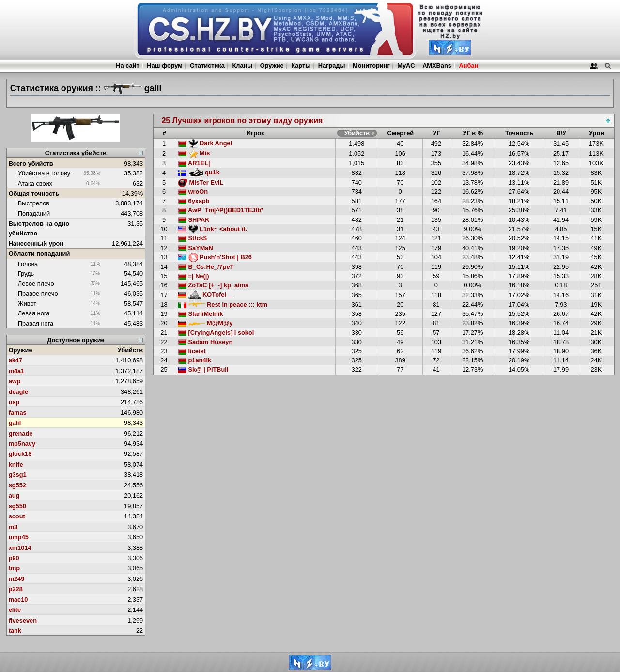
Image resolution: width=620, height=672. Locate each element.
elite (15, 610)
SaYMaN (195, 248)
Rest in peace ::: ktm (223, 305)
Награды (332, 66)
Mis (194, 153)
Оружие (272, 66)
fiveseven (23, 620)
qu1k (199, 172)
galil (15, 423)
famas (18, 413)
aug (14, 495)
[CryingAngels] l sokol (216, 333)
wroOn (193, 192)
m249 (17, 579)
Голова (28, 264)
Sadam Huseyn (205, 342)
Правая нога (36, 323)
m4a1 (17, 371)
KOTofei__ (205, 294)
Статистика (207, 66)
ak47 (15, 360)
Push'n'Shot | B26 (215, 257)
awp (15, 381)
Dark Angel (205, 143)
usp (14, 402)
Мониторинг (371, 66)
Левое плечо (36, 284)
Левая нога (34, 313)
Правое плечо (38, 293)
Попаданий (34, 213)
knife (16, 464)
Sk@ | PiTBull (203, 369)
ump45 (19, 537)
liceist (192, 351)
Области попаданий (39, 254)
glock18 (20, 454)
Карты (301, 66)
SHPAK (194, 220)
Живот (27, 304)
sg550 (17, 506)
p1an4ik (194, 360)
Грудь (26, 273)
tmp (14, 568)
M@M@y (205, 323)
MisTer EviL (201, 182)
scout (17, 516)
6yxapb (194, 201)
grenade (21, 433)
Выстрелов (34, 203)
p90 (14, 558)
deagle (19, 392)
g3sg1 (18, 475)
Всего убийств (31, 164)
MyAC (406, 66)
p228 (16, 589)
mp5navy (22, 444)
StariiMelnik (200, 314)
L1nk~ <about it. (212, 229)
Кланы (242, 66)
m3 (13, 527)
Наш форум (165, 66)
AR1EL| (194, 163)
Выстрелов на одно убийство (39, 228)
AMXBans (437, 66)
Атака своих (35, 183)
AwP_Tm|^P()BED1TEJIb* (221, 210)
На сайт (127, 66)
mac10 (18, 600)
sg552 (17, 485)
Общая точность (34, 194)
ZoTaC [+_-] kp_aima (213, 285)
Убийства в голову (44, 173)
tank (15, 631)
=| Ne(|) (194, 276)
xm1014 (20, 548)
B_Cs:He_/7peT (206, 267)
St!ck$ (192, 238)
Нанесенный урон (36, 243)
